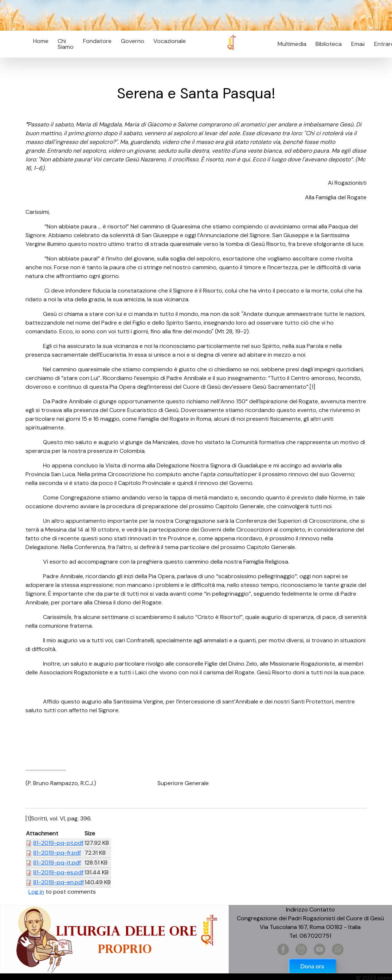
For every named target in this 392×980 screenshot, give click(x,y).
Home (41, 41)
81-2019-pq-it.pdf (57, 863)
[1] (312, 387)
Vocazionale (170, 41)
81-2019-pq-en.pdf (58, 882)
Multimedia (292, 44)
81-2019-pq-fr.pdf (57, 853)
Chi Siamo (66, 44)
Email (356, 44)
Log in (36, 892)
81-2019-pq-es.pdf (58, 872)
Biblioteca (329, 44)
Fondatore (97, 41)
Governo (133, 41)
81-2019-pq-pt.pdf (58, 843)
